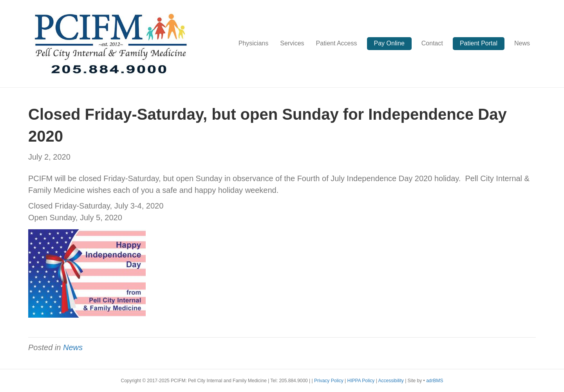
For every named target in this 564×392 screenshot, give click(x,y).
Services (292, 43)
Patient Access (337, 43)
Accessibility (391, 381)
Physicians (253, 43)
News (522, 43)
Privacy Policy (329, 381)
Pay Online (389, 43)
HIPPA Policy (361, 381)
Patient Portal (479, 43)
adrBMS (435, 381)
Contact (432, 43)
